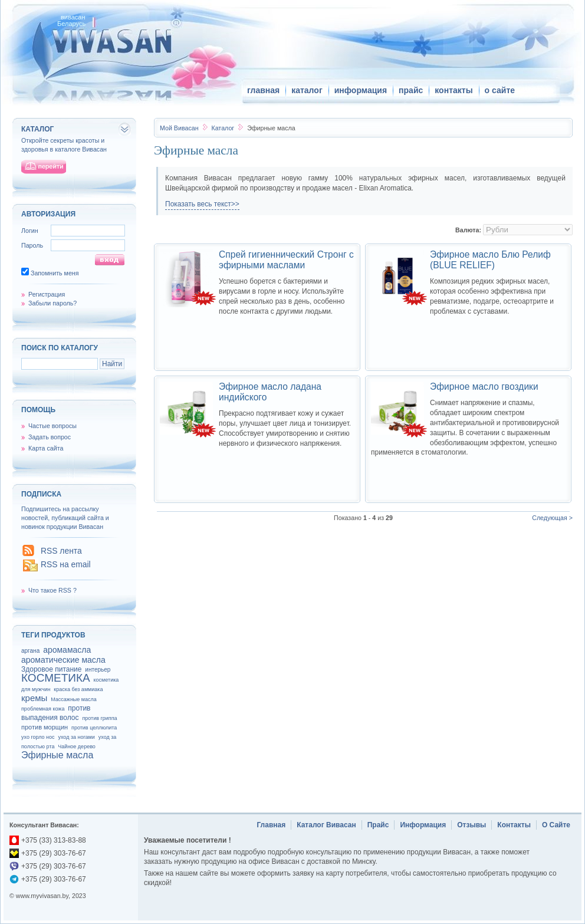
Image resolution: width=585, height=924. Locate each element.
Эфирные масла (57, 755)
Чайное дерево (76, 747)
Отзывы (471, 825)
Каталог (224, 128)
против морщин (45, 727)
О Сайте (556, 825)
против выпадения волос (56, 713)
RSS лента (61, 551)
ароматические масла (63, 660)
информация (361, 90)
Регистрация (47, 294)
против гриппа (99, 718)
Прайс (378, 825)
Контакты (514, 825)
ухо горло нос (38, 737)
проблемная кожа (43, 709)
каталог (307, 90)
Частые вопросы (52, 426)
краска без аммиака (78, 689)
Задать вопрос (50, 437)
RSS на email (66, 564)
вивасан (73, 17)
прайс (411, 90)
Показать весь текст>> (202, 204)
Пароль (32, 245)
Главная (271, 825)
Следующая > (552, 518)
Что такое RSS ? (52, 590)
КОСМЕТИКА (56, 678)
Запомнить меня (55, 273)
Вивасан (179, 128)
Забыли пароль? (52, 303)
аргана (30, 651)
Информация (423, 825)
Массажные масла (74, 699)
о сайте (500, 90)
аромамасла (67, 650)
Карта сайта (46, 448)
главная (263, 90)
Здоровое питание (51, 669)
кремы (34, 698)
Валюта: (468, 230)
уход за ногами (76, 737)
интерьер (98, 670)
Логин (30, 231)
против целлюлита (94, 728)
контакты (453, 90)
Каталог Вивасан (326, 825)
